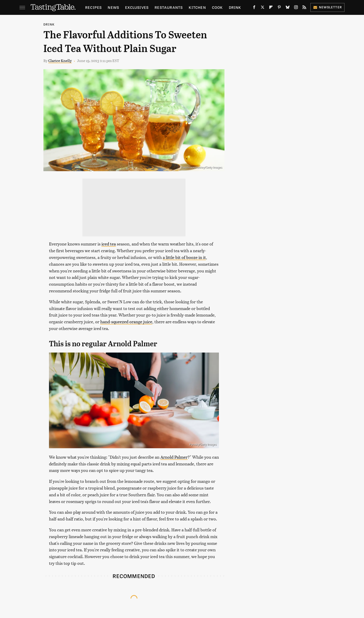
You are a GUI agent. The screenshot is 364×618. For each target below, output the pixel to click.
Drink (235, 7)
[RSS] (304, 8)
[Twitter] (263, 8)
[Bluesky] (288, 8)
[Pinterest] (279, 8)
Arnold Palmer (174, 457)
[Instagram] (296, 8)
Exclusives (137, 7)
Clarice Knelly (60, 60)
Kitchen (197, 7)
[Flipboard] (271, 8)
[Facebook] (254, 8)
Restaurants (169, 7)
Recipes (93, 7)
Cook (217, 7)
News (113, 7)
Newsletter (327, 7)
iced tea (109, 244)
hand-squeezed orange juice (126, 322)
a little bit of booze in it (184, 257)
